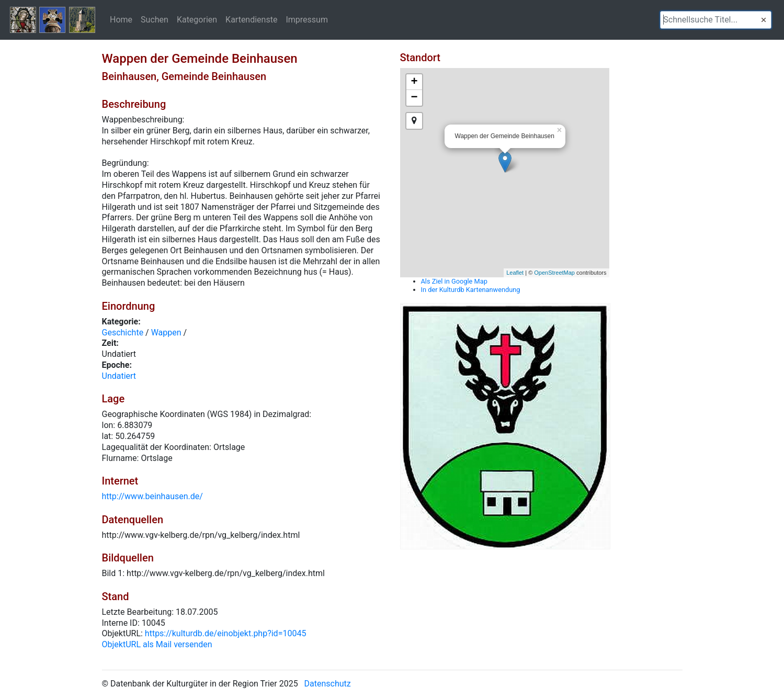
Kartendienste (251, 19)
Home (121, 19)
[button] (764, 20)
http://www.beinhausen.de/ (152, 496)
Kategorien (197, 19)
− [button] (414, 98)
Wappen (166, 333)
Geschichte (123, 333)
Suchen (155, 19)
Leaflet (515, 273)
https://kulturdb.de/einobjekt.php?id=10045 (226, 633)
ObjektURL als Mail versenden (157, 644)
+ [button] (414, 82)
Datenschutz (328, 684)
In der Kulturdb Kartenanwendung (471, 290)
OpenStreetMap (554, 273)
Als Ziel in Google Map (454, 281)
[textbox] (716, 20)
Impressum (307, 19)
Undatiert (119, 376)
